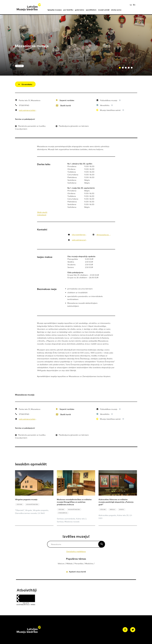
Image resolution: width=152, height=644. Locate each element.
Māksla (69, 563)
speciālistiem (91, 10)
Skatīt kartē (65, 105)
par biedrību (68, 10)
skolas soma (116, 10)
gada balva (80, 10)
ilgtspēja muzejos (55, 10)
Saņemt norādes (67, 100)
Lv (131, 5)
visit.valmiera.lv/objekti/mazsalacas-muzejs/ (28, 110)
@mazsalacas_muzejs (104, 235)
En (134, 5)
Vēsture (61, 563)
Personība (79, 563)
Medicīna (89, 563)
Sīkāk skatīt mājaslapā (42, 213)
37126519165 (24, 105)
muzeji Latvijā (104, 10)
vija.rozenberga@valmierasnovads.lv (79, 234)
